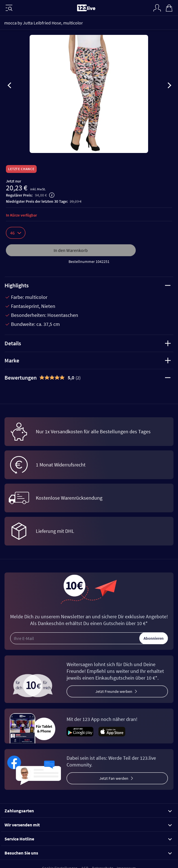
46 (16, 233)
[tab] (89, 378)
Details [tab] (88, 343)
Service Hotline (88, 839)
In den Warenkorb (71, 250)
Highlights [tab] (88, 285)
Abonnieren (154, 638)
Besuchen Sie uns (88, 853)
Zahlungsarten (88, 811)
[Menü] (9, 8)
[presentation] (10, 86)
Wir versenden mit (88, 825)
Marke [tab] (88, 360)
